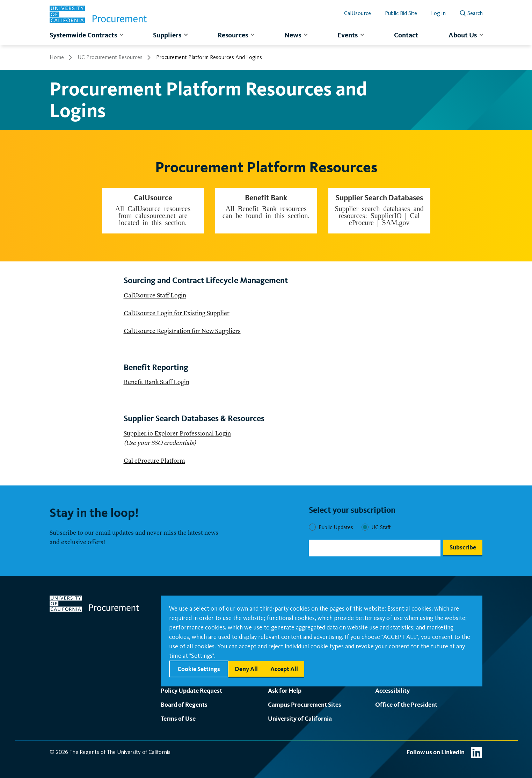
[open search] (471, 12)
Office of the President (406, 704)
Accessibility (392, 690)
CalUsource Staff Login (155, 296)
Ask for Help (285, 690)
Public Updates (336, 527)
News (293, 35)
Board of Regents (184, 704)
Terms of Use (178, 718)
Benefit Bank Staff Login (156, 382)
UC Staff (381, 527)
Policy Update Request (191, 690)
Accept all (284, 669)
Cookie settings (199, 669)
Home (57, 57)
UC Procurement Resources (110, 57)
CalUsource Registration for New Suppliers (182, 331)
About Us (463, 35)
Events (348, 35)
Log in (438, 13)
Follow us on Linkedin (436, 752)
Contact (406, 35)
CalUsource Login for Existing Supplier (177, 314)
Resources (233, 35)
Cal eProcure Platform (154, 461)
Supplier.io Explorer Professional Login (177, 434)
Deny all (246, 669)
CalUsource (358, 13)
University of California (300, 718)
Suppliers (167, 35)
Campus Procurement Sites (305, 704)
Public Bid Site (401, 13)
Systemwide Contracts (83, 35)
